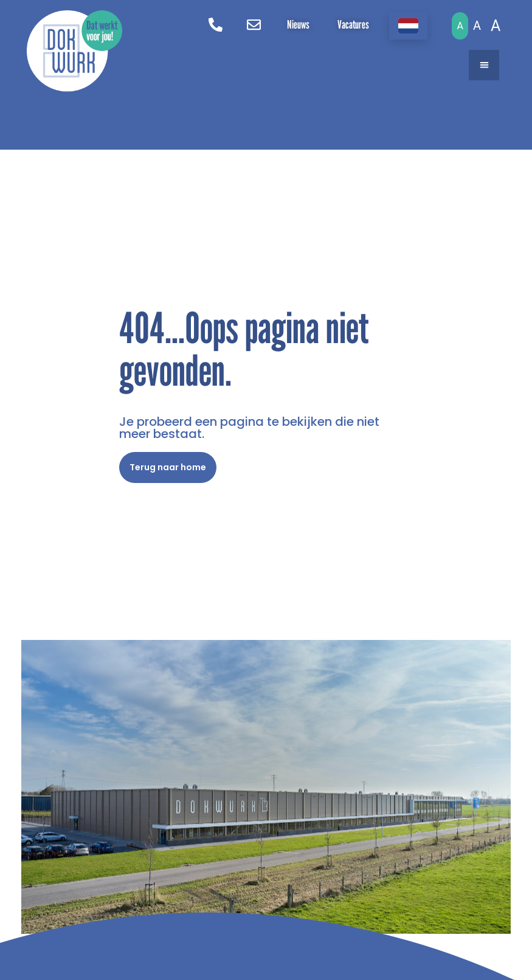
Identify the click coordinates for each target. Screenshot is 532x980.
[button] (484, 65)
